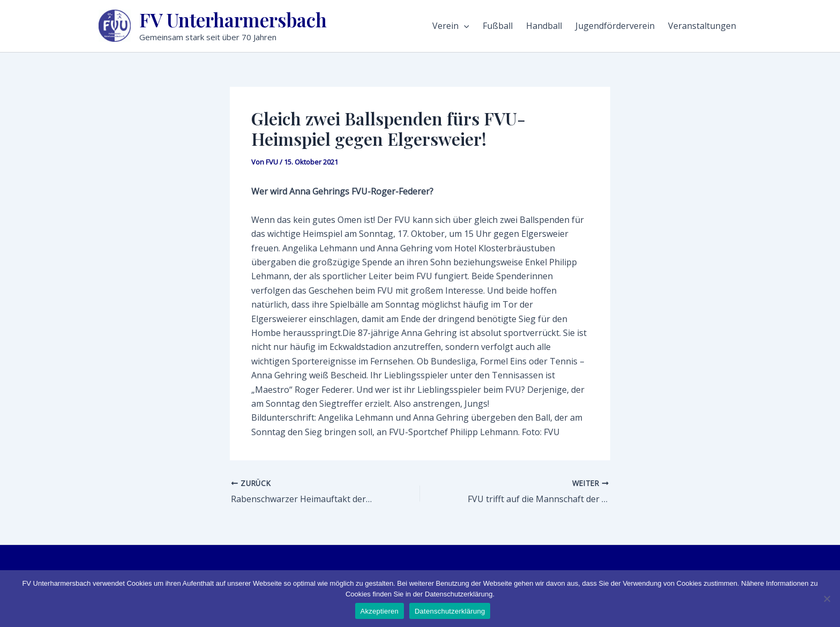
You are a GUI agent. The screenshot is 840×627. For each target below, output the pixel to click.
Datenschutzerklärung (450, 611)
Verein (451, 26)
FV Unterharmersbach (233, 20)
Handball (544, 26)
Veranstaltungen (702, 26)
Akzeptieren (380, 611)
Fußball (498, 26)
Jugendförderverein (615, 26)
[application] (464, 26)
